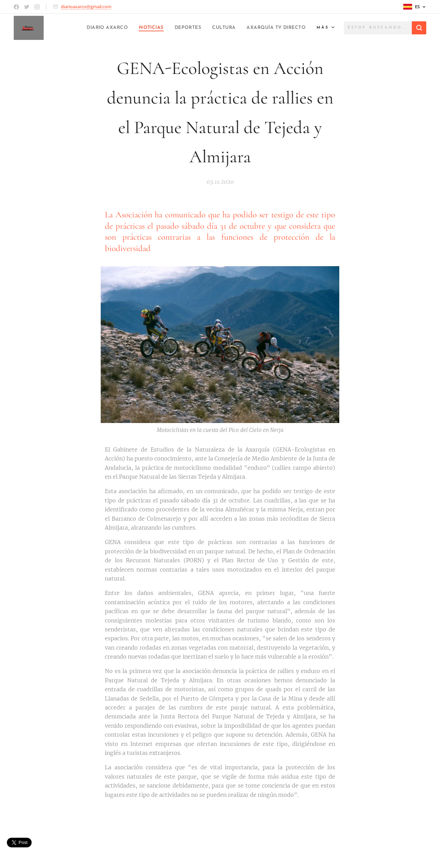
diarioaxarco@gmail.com (86, 7)
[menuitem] (80, 28)
